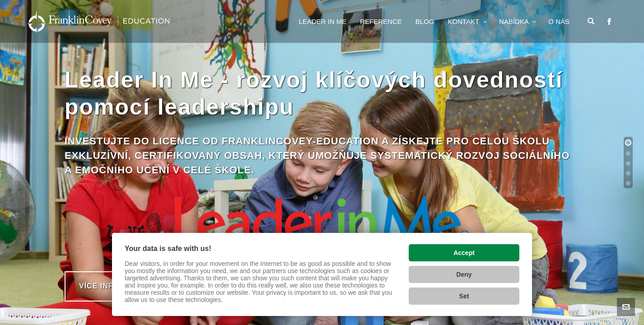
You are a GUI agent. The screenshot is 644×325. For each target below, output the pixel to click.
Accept (464, 253)
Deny (464, 274)
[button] (628, 143)
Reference (381, 21)
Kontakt (464, 21)
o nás (559, 21)
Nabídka (515, 21)
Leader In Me (322, 21)
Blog (425, 21)
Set (464, 296)
